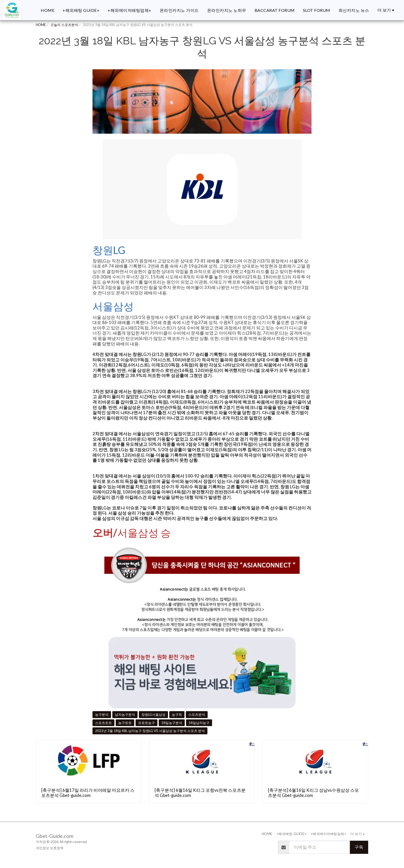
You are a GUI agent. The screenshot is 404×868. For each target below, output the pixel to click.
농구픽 (177, 714)
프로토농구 (146, 723)
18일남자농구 (199, 723)
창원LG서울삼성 (153, 714)
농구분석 (102, 714)
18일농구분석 (172, 723)
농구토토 (125, 723)
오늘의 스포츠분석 (64, 25)
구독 (359, 847)
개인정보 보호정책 (50, 848)
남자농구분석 (125, 714)
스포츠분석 (197, 714)
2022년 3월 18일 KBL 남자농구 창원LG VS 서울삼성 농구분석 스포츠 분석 (150, 731)
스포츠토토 (103, 723)
